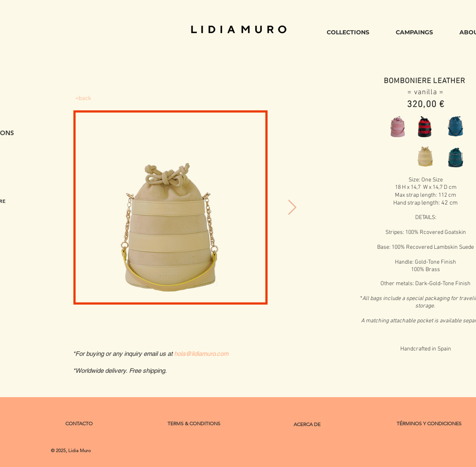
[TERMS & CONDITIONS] (194, 424)
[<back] (84, 98)
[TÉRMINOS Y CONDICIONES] (429, 424)
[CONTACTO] (79, 424)
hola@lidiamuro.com (201, 354)
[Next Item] (292, 208)
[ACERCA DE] (307, 424)
